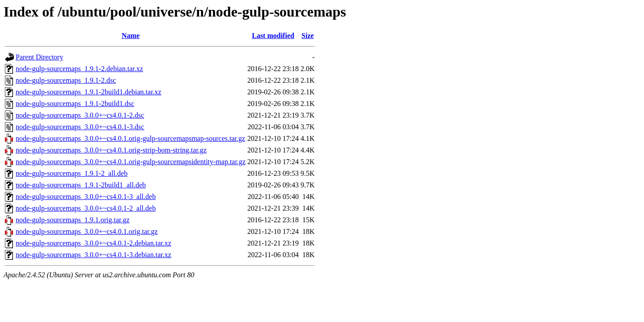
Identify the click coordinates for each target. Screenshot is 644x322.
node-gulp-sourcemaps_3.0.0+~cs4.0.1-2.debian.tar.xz (93, 243)
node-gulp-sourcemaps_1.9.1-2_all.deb (72, 173)
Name (131, 36)
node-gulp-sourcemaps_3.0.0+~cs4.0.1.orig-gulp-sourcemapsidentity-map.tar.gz (131, 162)
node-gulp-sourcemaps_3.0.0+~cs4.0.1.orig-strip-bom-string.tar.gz (111, 150)
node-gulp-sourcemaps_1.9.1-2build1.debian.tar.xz (89, 92)
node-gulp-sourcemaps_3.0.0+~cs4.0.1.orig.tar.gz (87, 231)
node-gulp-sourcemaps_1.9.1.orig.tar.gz (73, 220)
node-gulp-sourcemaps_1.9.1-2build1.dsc (75, 104)
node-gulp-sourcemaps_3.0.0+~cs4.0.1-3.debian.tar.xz (93, 255)
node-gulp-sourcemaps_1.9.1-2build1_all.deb (81, 185)
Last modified (273, 36)
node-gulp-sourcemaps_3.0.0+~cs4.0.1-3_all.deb (86, 197)
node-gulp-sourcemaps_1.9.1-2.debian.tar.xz (79, 69)
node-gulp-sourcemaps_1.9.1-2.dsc (66, 80)
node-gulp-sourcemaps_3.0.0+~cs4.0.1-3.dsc (80, 127)
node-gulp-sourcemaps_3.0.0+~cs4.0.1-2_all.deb (86, 208)
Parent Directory (39, 57)
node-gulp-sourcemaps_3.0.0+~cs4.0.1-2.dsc (80, 115)
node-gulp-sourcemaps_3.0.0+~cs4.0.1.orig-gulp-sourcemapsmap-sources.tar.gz (130, 138)
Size (308, 36)
